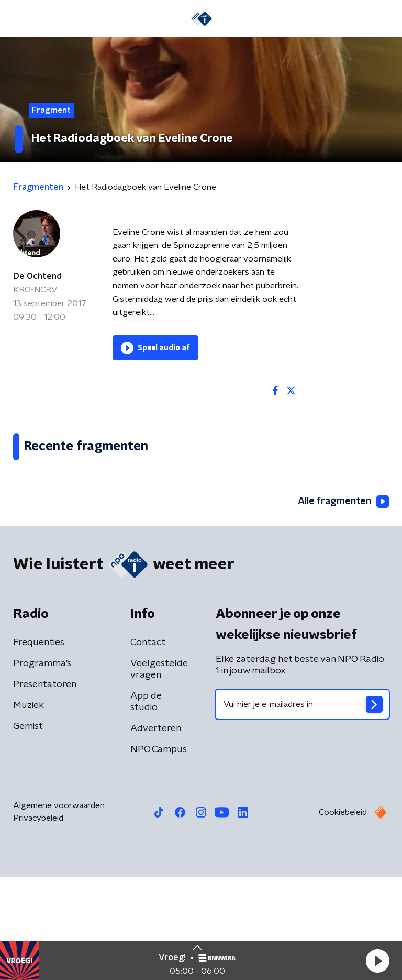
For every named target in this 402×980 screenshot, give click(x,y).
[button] (377, 961)
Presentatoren (45, 787)
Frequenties (39, 745)
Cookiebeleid (343, 915)
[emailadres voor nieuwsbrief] (302, 807)
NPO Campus (159, 852)
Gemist (28, 829)
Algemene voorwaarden (59, 908)
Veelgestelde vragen (159, 772)
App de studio (146, 804)
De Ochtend (37, 276)
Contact (148, 745)
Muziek (29, 808)
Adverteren (156, 831)
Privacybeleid (38, 921)
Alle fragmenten (343, 605)
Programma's (42, 766)
